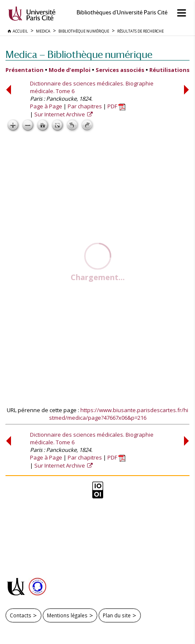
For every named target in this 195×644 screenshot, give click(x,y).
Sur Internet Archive (60, 114)
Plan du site (117, 615)
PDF (117, 106)
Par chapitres (85, 106)
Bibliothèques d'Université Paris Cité (122, 12)
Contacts (21, 615)
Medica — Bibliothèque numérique (79, 54)
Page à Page (46, 106)
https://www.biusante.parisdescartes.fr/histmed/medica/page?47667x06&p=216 (119, 414)
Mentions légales (67, 615)
